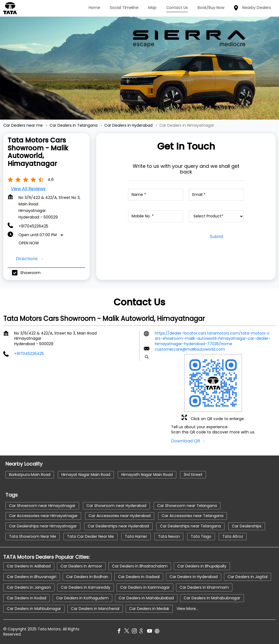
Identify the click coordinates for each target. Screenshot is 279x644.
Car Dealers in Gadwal (139, 577)
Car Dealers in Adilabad (29, 566)
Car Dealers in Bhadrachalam (140, 566)
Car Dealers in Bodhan (87, 577)
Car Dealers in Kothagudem (82, 598)
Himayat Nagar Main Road (86, 475)
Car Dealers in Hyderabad (194, 577)
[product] (216, 216)
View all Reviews (28, 189)
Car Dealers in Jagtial (248, 577)
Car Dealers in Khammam (204, 587)
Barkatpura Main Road (30, 475)
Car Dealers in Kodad (27, 598)
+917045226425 (33, 226)
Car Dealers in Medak (149, 609)
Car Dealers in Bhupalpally (202, 566)
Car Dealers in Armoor (81, 566)
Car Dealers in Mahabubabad (146, 598)
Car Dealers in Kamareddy (86, 587)
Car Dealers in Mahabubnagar (212, 598)
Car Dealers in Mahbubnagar (34, 609)
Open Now (29, 243)
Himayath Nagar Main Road (147, 475)
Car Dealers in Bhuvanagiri (32, 577)
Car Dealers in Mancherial (95, 609)
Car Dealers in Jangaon (29, 587)
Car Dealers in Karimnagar (145, 587)
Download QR (186, 441)
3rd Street (193, 475)
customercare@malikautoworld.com (190, 350)
